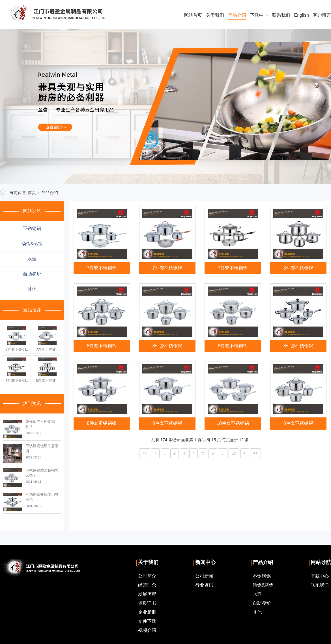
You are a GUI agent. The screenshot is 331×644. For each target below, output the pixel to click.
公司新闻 (204, 576)
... (223, 453)
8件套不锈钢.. (47, 381)
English (302, 15)
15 (234, 453)
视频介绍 (147, 630)
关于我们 (215, 15)
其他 (32, 289)
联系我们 (281, 15)
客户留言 (322, 15)
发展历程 (147, 594)
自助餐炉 (32, 274)
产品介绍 (237, 15)
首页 (32, 193)
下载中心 (259, 15)
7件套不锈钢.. (17, 349)
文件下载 (147, 621)
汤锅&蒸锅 (32, 244)
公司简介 (147, 576)
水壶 (32, 259)
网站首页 (193, 15)
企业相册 (147, 612)
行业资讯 (204, 585)
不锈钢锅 (32, 228)
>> (255, 453)
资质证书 (147, 603)
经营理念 (147, 585)
